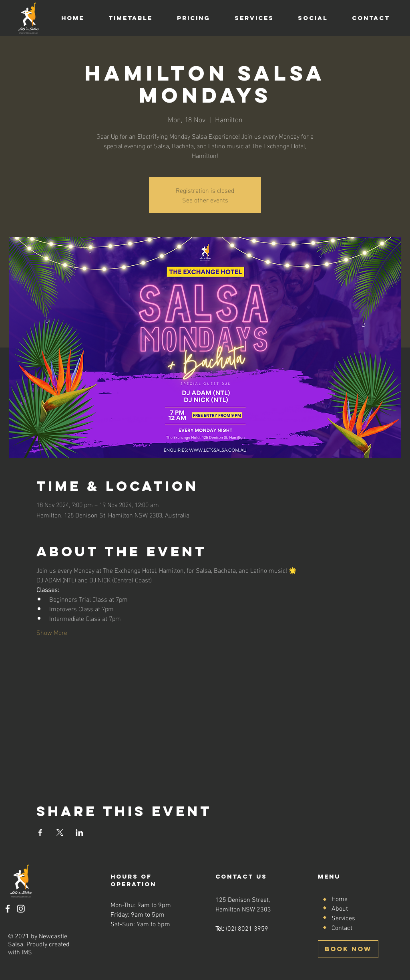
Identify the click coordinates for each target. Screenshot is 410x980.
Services (343, 919)
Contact (342, 928)
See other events (205, 199)
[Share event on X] (60, 832)
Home (340, 899)
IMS (27, 953)
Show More (52, 632)
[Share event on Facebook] (40, 832)
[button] (130, 18)
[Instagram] (21, 909)
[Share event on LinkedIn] (79, 832)
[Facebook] (8, 909)
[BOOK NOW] (348, 949)
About (340, 909)
